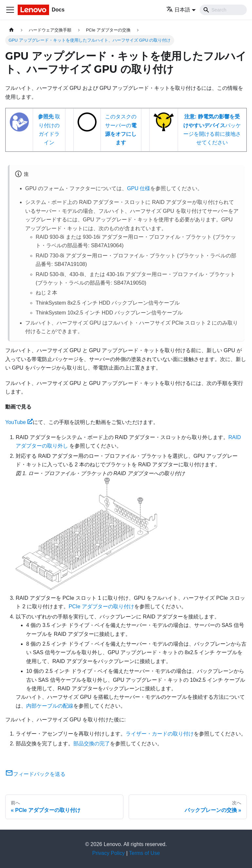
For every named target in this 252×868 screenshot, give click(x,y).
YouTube (19, 422)
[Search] (223, 10)
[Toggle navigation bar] (10, 10)
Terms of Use (144, 853)
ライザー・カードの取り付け (160, 734)
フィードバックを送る (35, 774)
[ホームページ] (11, 30)
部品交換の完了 (92, 744)
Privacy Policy (109, 853)
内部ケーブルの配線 (50, 706)
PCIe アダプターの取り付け (101, 606)
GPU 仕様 (139, 188)
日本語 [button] (178, 10)
